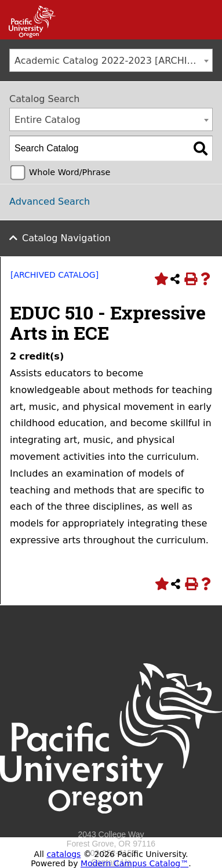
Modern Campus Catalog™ (134, 863)
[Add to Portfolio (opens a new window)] (160, 279)
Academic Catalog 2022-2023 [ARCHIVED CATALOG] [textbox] (113, 61)
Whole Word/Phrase (70, 172)
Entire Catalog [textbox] (48, 120)
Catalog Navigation (66, 238)
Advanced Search (50, 201)
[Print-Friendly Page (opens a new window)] (190, 279)
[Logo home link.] (111, 825)
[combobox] (111, 60)
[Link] (28, 35)
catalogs (63, 854)
